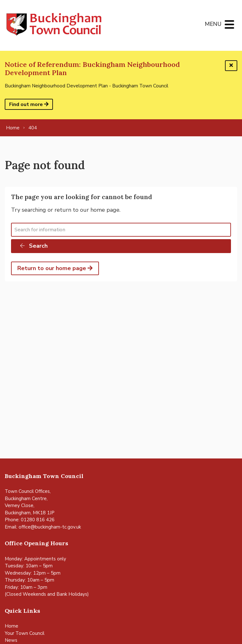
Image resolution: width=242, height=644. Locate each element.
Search (33, 246)
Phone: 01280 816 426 (30, 520)
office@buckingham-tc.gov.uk (50, 527)
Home (12, 626)
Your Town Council (25, 633)
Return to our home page (55, 268)
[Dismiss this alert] (231, 66)
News (11, 640)
